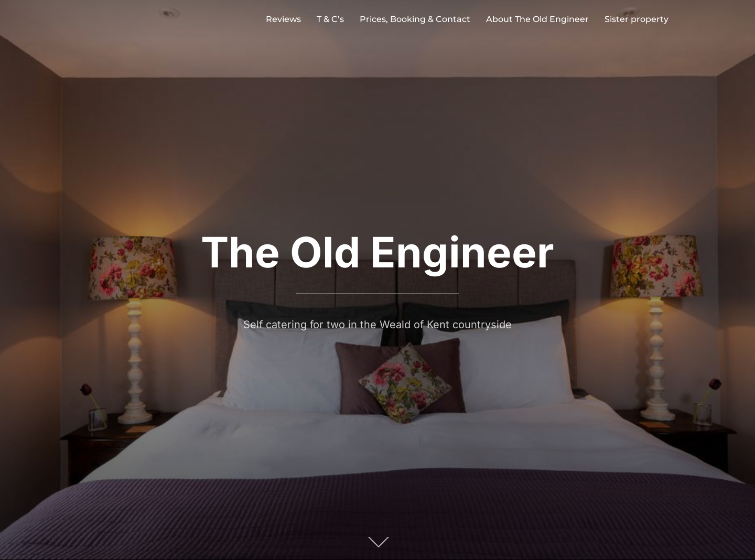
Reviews (283, 19)
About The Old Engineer (537, 19)
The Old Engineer (377, 252)
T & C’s (330, 19)
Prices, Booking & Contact (415, 19)
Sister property (637, 19)
